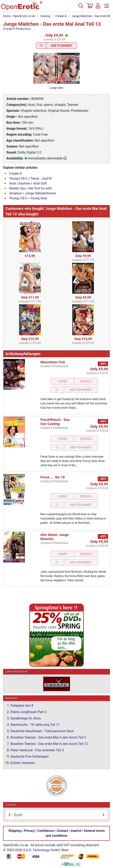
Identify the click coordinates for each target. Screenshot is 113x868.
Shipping (15, 831)
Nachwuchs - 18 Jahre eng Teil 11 (35, 725)
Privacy (29, 831)
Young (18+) (18, 178)
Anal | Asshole (20, 183)
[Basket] (89, 7)
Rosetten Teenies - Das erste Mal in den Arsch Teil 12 (49, 744)
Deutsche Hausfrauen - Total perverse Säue (42, 731)
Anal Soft (40, 183)
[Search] (81, 7)
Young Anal (39, 198)
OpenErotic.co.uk (16, 845)
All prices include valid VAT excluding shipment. (65, 845)
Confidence (46, 831)
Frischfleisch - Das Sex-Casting (55, 422)
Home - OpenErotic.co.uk (19, 16)
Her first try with (40, 188)
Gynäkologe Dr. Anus (26, 718)
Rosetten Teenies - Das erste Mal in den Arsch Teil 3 (48, 737)
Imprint (76, 831)
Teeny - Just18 (41, 178)
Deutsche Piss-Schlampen (30, 757)
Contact (62, 831)
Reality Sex (17, 188)
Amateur (16, 193)
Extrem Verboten (23, 763)
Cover (62, 381)
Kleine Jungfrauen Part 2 (29, 712)
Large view (56, 88)
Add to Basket (62, 46)
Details (86, 381)
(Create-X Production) (17, 29)
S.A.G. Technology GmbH (41, 850)
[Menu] (107, 7)
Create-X (61, 16)
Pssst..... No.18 (52, 477)
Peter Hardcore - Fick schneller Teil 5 (37, 750)
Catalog (45, 16)
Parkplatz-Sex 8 (22, 706)
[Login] (98, 7)
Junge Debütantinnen (41, 193)
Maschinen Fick (53, 362)
